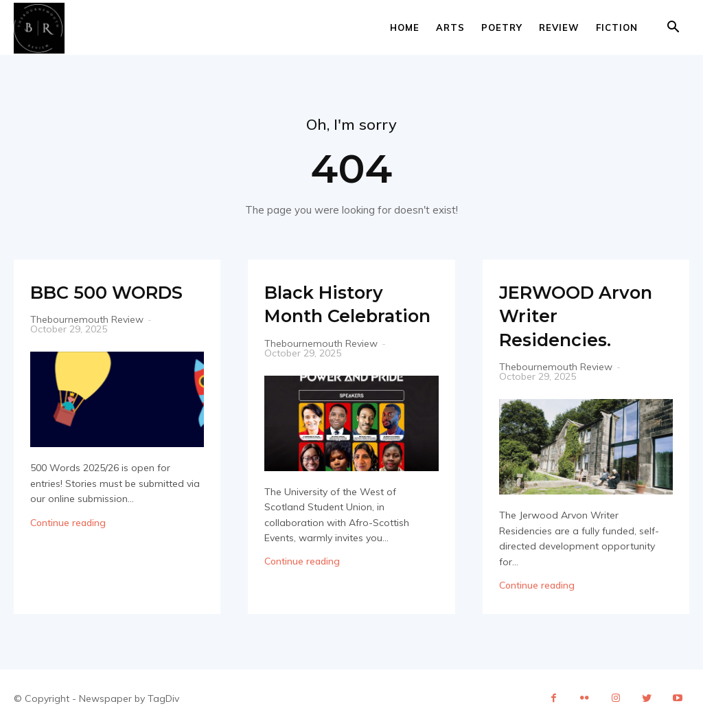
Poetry (502, 27)
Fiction (617, 27)
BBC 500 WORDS (76, 304)
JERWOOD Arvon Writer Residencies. (566, 315)
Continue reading (68, 546)
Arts (450, 27)
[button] (673, 29)
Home (405, 27)
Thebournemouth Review (87, 343)
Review (559, 27)
